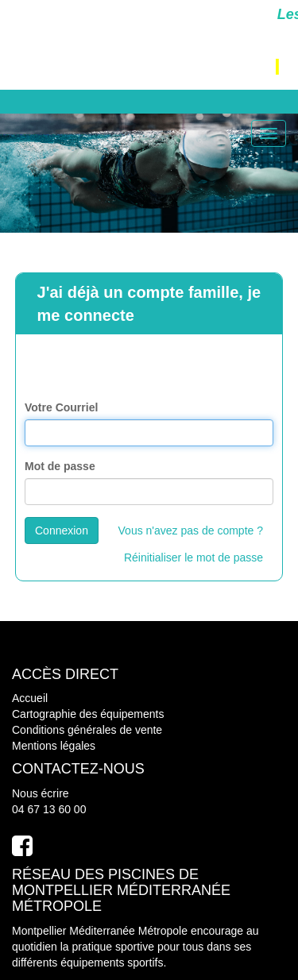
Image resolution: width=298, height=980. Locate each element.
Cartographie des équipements (88, 714)
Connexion (62, 531)
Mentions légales (54, 746)
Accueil (30, 698)
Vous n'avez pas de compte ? (191, 531)
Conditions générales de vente (87, 730)
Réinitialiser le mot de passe (194, 558)
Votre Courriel (61, 407)
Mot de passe (60, 466)
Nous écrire (41, 793)
